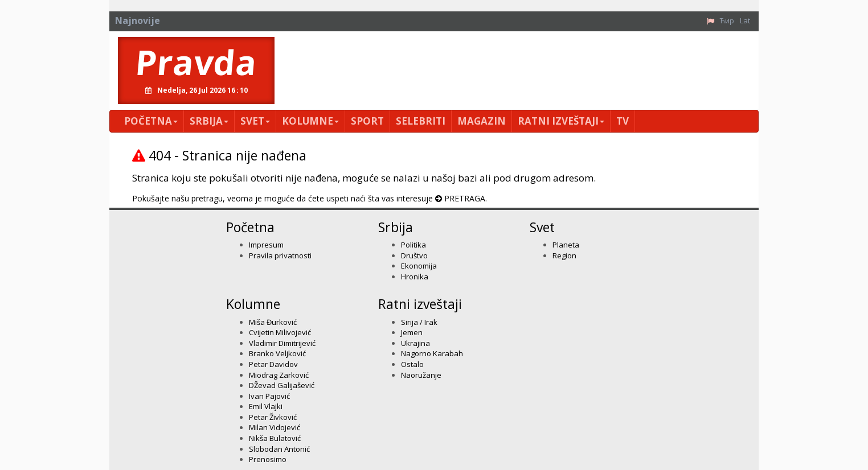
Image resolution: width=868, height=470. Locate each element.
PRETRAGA (465, 198)
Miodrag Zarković (279, 375)
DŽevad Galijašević (282, 385)
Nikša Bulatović (275, 438)
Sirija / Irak (419, 322)
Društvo (414, 255)
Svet (255, 121)
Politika (413, 245)
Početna (151, 121)
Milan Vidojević (275, 427)
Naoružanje (421, 375)
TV (623, 121)
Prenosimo (268, 459)
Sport (367, 121)
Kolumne (310, 121)
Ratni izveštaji (561, 121)
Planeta (566, 245)
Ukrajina (415, 343)
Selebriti (421, 121)
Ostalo (412, 364)
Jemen (412, 332)
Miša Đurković (273, 322)
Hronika (415, 277)
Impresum (266, 245)
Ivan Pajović (269, 396)
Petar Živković (273, 417)
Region (564, 255)
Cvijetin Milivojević (280, 332)
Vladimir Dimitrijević (282, 343)
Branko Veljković (277, 353)
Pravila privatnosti (280, 255)
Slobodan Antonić (279, 449)
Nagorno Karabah (432, 353)
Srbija (209, 121)
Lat (745, 20)
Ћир (727, 20)
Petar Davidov (273, 364)
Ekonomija (419, 266)
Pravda (196, 62)
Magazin (482, 121)
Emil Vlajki (266, 406)
